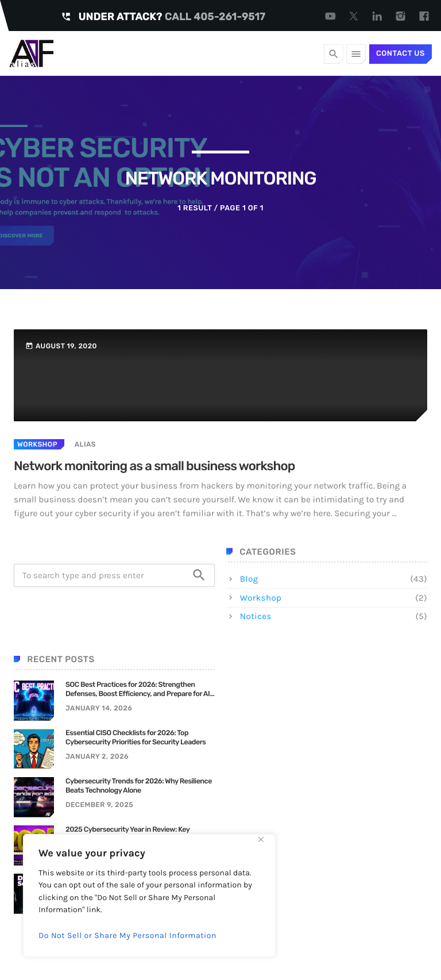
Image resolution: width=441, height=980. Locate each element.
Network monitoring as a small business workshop (154, 466)
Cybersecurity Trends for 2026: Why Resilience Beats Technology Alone (139, 786)
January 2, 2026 (97, 756)
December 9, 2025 (99, 805)
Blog (249, 579)
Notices (256, 616)
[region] (149, 896)
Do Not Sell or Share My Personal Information (127, 935)
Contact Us (401, 54)
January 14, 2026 (99, 708)
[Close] (261, 839)
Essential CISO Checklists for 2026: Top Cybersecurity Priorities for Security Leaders (136, 738)
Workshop (37, 444)
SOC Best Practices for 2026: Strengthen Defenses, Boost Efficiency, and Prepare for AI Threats (138, 690)
